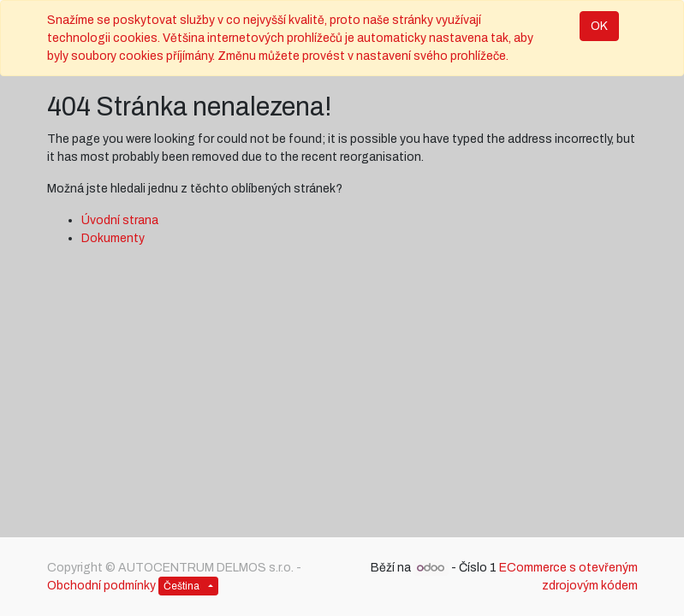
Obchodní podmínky (101, 586)
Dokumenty (113, 238)
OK (599, 26)
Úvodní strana (120, 220)
